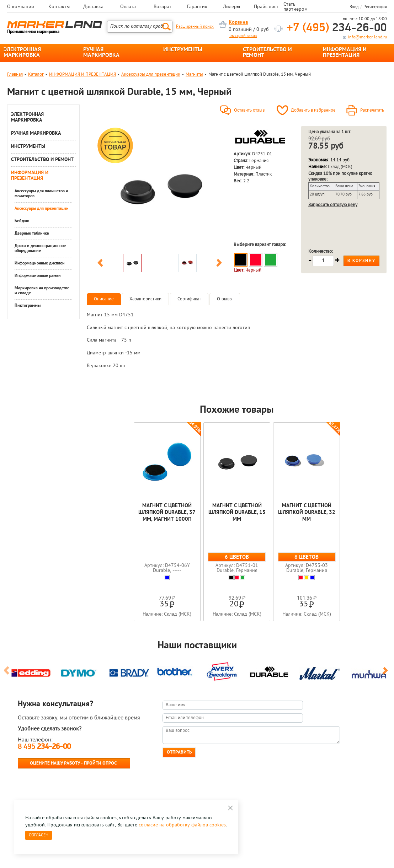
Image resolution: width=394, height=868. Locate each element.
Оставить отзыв (249, 111)
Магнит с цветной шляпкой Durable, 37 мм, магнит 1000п (167, 513)
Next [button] (219, 264)
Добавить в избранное (313, 111)
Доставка (93, 7)
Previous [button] (100, 264)
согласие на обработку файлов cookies (182, 825)
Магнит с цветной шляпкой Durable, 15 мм (237, 513)
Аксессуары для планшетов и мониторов (41, 194)
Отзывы (225, 299)
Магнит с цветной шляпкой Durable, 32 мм (307, 513)
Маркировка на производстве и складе (42, 291)
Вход (354, 7)
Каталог (36, 74)
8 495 (44, 747)
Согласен (39, 835)
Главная (15, 74)
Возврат (163, 7)
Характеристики (145, 299)
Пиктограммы (28, 306)
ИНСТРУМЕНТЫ (183, 50)
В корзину (361, 261)
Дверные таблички (32, 234)
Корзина (238, 23)
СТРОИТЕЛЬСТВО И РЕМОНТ (267, 53)
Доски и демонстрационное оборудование (40, 248)
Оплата (128, 7)
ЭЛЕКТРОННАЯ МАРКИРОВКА (22, 53)
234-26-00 (337, 28)
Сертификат (189, 299)
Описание (104, 299)
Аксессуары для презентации (151, 74)
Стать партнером (295, 7)
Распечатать (372, 111)
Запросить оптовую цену (333, 205)
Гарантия (197, 7)
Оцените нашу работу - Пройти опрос (73, 763)
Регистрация (375, 7)
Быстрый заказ (243, 36)
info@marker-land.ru (368, 37)
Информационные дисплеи (40, 263)
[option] (160, 188)
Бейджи (22, 221)
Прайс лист (266, 7)
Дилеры (231, 7)
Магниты (194, 74)
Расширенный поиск (195, 27)
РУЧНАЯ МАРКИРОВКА (101, 53)
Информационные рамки (38, 276)
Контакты (59, 7)
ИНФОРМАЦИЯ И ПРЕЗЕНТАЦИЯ (345, 53)
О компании (21, 7)
